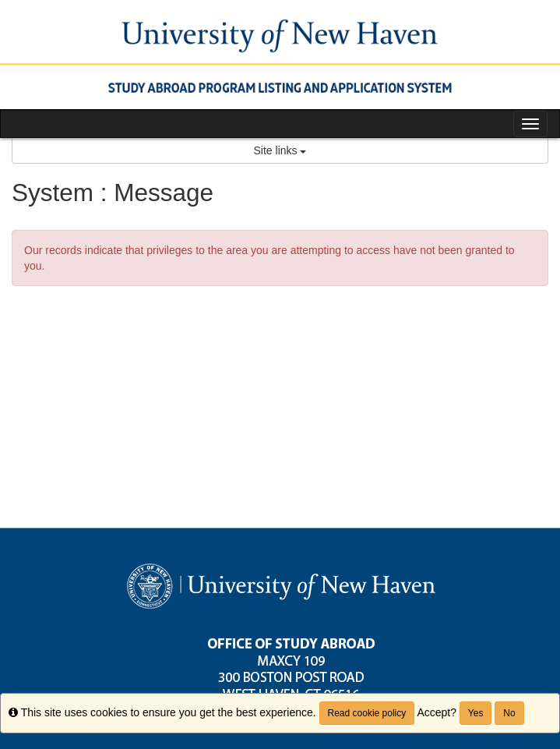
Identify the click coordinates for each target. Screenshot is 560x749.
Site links (280, 150)
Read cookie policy (367, 713)
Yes (476, 713)
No (509, 713)
